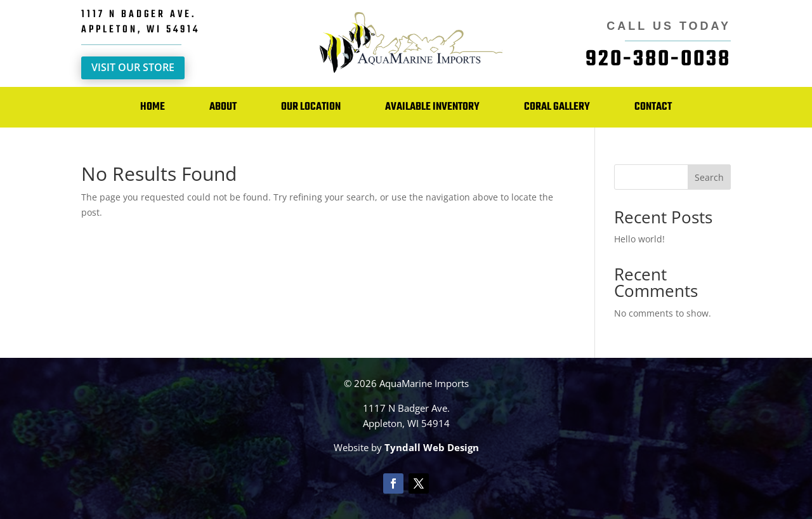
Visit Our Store (133, 67)
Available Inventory (432, 107)
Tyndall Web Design (432, 447)
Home (153, 107)
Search (709, 177)
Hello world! (639, 239)
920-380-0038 (658, 60)
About (223, 107)
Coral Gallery (557, 107)
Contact (653, 107)
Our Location (311, 107)
